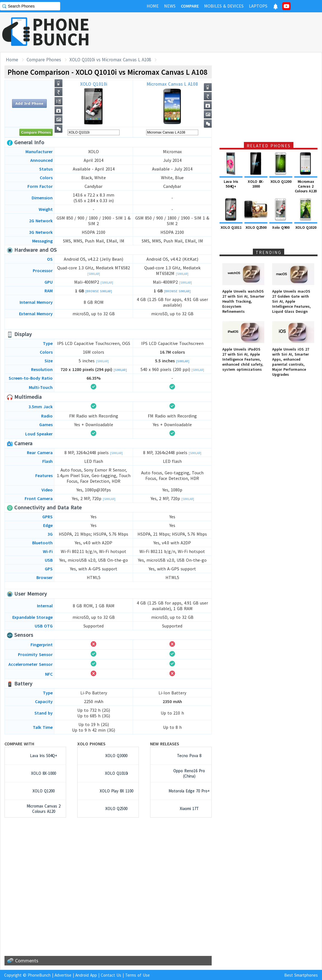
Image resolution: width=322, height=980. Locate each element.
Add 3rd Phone (29, 103)
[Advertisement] (220, 32)
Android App (86, 975)
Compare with (19, 744)
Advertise (63, 975)
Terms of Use (137, 975)
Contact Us (111, 975)
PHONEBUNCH (61, 32)
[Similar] (94, 274)
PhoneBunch (39, 975)
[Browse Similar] (99, 291)
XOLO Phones (91, 744)
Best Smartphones (301, 975)
